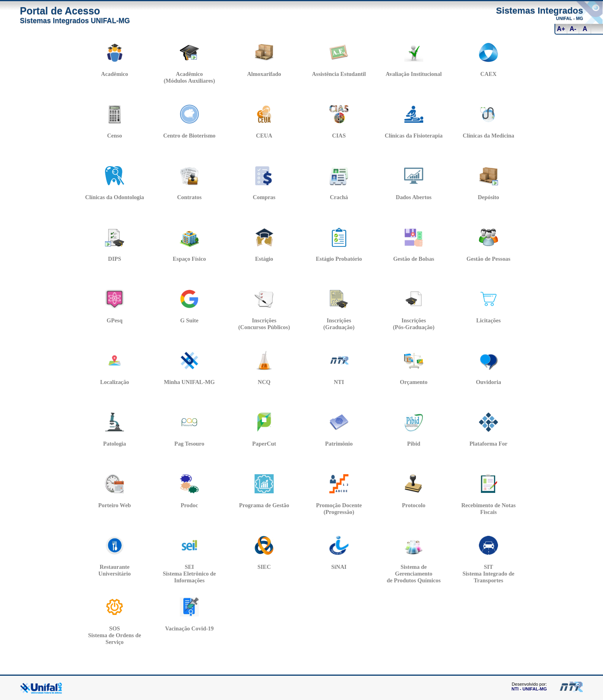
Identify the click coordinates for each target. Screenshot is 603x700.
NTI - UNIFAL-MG (529, 689)
